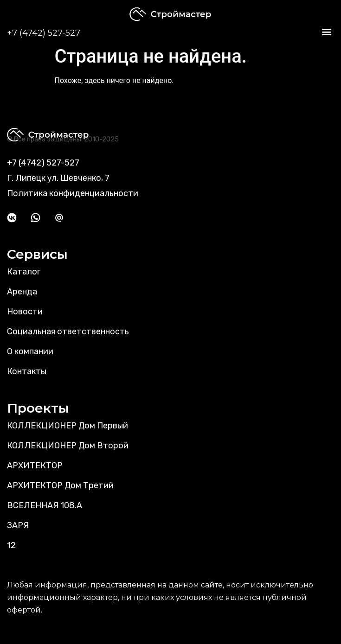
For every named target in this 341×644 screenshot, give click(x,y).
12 (11, 545)
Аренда (22, 292)
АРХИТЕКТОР (35, 465)
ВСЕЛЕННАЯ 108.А (45, 505)
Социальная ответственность (68, 332)
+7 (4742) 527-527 (44, 33)
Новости (25, 312)
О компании (30, 351)
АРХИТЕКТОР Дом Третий (60, 485)
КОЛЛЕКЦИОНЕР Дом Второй (68, 446)
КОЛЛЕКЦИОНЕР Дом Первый (68, 426)
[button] (326, 32)
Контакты (27, 371)
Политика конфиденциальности (73, 193)
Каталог (24, 272)
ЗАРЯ (18, 525)
